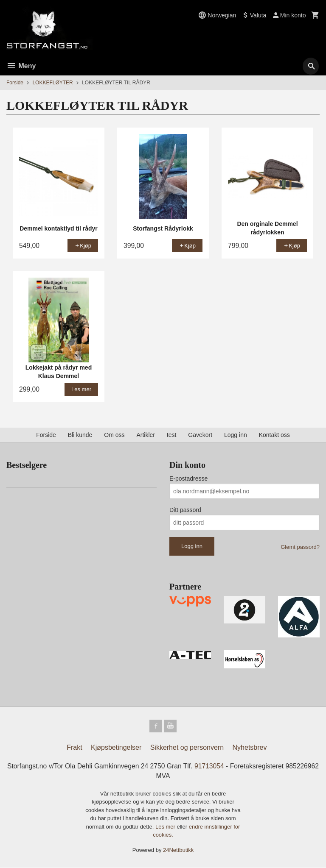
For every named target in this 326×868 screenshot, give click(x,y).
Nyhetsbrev (250, 748)
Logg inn (236, 435)
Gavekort (200, 435)
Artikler (146, 435)
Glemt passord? (300, 547)
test (172, 435)
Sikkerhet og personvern (187, 748)
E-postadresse (188, 479)
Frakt (74, 748)
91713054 (228, 767)
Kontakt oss (274, 435)
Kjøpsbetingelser (116, 748)
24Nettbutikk (178, 851)
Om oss (114, 435)
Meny (21, 66)
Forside (15, 83)
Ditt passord (185, 510)
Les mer (166, 828)
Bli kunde (80, 435)
